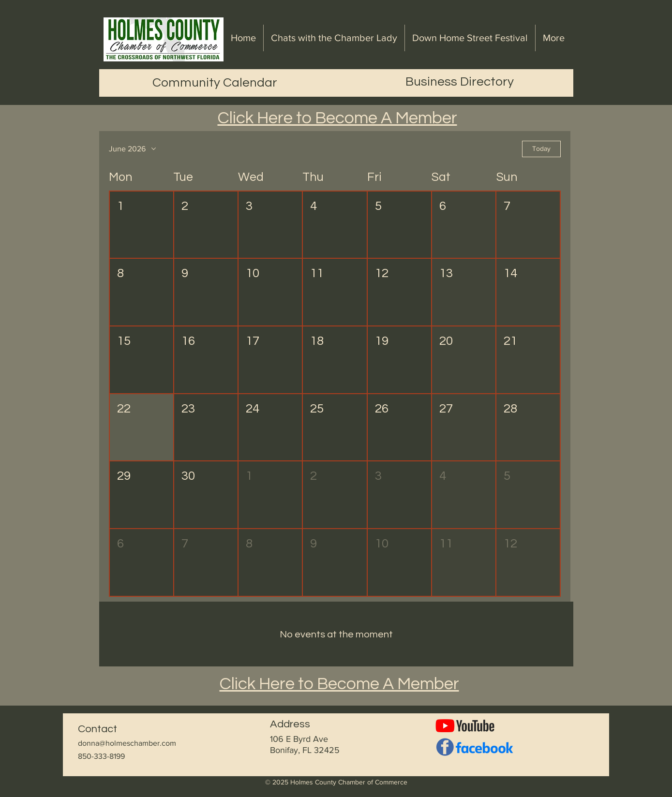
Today (541, 148)
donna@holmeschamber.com (127, 743)
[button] (142, 225)
